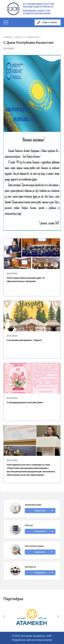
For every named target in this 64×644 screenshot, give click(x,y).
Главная (8, 37)
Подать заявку (49, 22)
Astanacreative (44, 640)
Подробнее (40, 552)
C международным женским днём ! (25, 402)
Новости (19, 37)
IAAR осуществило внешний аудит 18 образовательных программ (26, 280)
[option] (32, 617)
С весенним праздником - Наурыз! (24, 340)
